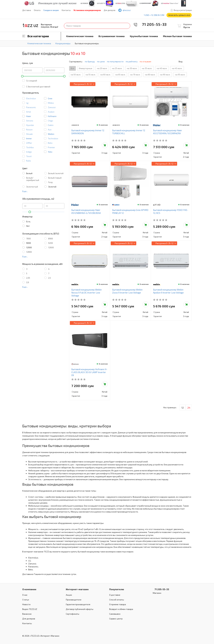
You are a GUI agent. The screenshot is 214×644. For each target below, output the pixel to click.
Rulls (29, 161)
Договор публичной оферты (80, 609)
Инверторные (86, 68)
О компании (29, 589)
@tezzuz (127, 10)
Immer (29, 138)
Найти (127, 26)
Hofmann (52, 116)
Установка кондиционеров (87, 10)
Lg (27, 103)
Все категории (38, 36)
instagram (147, 10)
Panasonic (31, 107)
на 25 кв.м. (117, 68)
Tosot (29, 156)
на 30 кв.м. (132, 68)
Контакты (66, 10)
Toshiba (30, 147)
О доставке (115, 595)
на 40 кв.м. (162, 68)
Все (72, 68)
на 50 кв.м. (76, 75)
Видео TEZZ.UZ (30, 609)
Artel (29, 112)
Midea (51, 103)
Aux (50, 130)
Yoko (50, 152)
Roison (29, 130)
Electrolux (31, 98)
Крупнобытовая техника (144, 36)
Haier (29, 116)
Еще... (25, 191)
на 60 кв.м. (105, 75)
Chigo (50, 121)
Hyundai (30, 125)
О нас (25, 595)
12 (183, 408)
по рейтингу (132, 61)
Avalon (51, 112)
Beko (50, 143)
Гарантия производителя (78, 604)
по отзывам (147, 61)
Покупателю (117, 589)
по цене (101, 61)
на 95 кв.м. (180, 75)
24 (189, 408)
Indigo (29, 152)
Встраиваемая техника (112, 36)
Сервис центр (116, 619)
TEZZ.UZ (30, 25)
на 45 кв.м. (177, 68)
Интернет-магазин (77, 589)
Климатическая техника (80, 36)
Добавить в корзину (105, 145)
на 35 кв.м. (147, 68)
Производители (74, 600)
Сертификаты (73, 614)
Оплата (37, 10)
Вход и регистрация (183, 10)
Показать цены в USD (179, 15)
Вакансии (27, 614)
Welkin (51, 134)
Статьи (26, 600)
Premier (51, 147)
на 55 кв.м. (91, 75)
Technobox (53, 138)
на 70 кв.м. (135, 75)
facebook (139, 10)
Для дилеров (110, 10)
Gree (50, 98)
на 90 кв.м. (165, 75)
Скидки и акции (51, 10)
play (143, 10)
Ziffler (29, 143)
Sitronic (30, 121)
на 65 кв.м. (120, 75)
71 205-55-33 (152, 24)
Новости (26, 604)
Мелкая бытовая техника (177, 36)
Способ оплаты (117, 600)
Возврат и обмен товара (121, 609)
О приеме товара (118, 604)
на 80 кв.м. (150, 75)
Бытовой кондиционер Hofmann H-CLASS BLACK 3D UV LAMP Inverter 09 (89, 372)
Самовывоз (115, 614)
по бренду (90, 61)
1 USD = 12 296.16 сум (154, 15)
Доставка (27, 10)
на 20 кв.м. (102, 68)
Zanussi (52, 107)
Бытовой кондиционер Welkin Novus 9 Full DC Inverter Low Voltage (86, 293)
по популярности (115, 61)
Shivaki (29, 134)
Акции (69, 595)
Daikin (51, 125)
